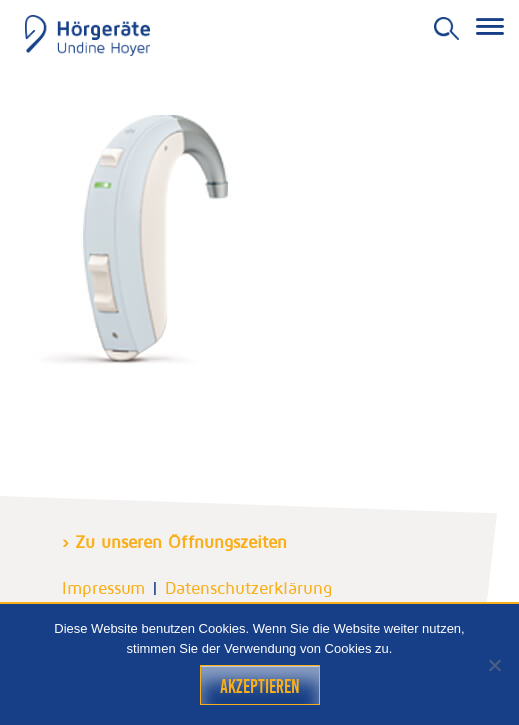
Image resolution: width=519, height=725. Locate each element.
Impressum (103, 588)
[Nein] (494, 665)
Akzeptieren (260, 686)
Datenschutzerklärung (248, 588)
